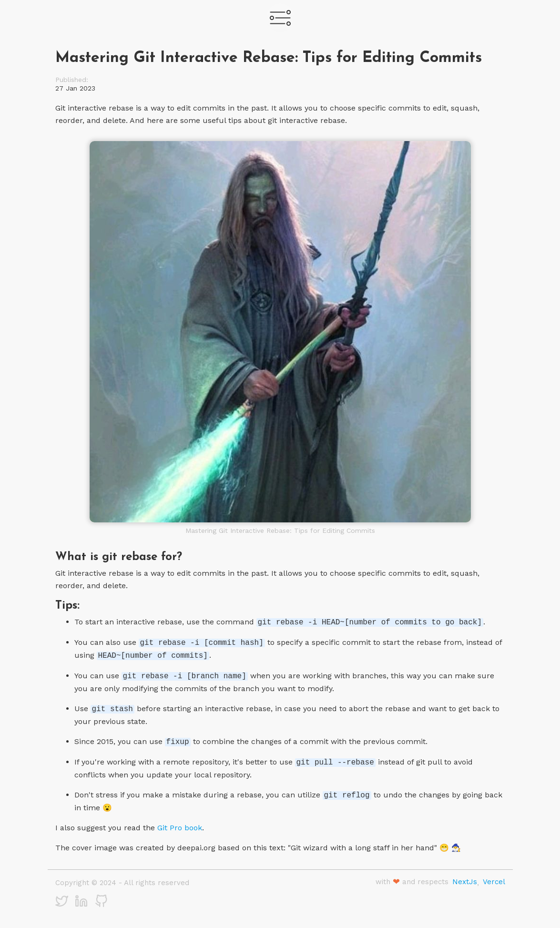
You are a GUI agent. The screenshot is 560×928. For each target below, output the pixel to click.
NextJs (465, 882)
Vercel (494, 882)
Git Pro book (180, 828)
